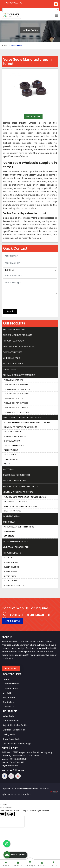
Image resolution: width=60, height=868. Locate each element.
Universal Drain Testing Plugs (18, 492)
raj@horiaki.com (10, 766)
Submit (10, 311)
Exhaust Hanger (11, 459)
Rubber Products (12, 553)
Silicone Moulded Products (18, 335)
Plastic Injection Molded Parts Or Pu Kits (25, 418)
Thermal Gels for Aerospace (17, 412)
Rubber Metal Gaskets (14, 585)
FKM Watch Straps (13, 352)
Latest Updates (10, 688)
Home (5, 46)
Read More (11, 668)
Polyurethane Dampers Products (20, 486)
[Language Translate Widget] (31, 10)
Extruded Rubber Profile (15, 541)
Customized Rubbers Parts (17, 475)
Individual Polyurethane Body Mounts (20, 427)
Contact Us (8, 707)
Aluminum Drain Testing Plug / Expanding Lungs (25, 497)
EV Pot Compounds (13, 364)
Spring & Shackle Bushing (15, 436)
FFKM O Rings (10, 369)
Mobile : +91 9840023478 (14, 759)
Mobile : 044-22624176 (13, 762)
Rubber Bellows (11, 562)
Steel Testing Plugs (12, 511)
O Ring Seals (9, 522)
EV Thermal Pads (11, 358)
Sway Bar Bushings (13, 432)
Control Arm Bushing (14, 445)
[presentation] (20, 300)
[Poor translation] (10, 814)
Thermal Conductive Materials (19, 375)
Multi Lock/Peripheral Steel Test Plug (20, 506)
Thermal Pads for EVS (13, 380)
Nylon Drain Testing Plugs (15, 502)
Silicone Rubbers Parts (15, 481)
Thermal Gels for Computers (17, 408)
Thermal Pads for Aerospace (17, 394)
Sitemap (6, 693)
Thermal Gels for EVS (13, 398)
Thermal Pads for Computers (17, 389)
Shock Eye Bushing (12, 441)
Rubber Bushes (10, 572)
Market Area (8, 697)
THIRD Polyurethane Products (19, 347)
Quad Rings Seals (12, 516)
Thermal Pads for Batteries (16, 385)
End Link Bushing (11, 450)
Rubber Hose (9, 558)
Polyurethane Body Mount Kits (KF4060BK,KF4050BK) (27, 423)
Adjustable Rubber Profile (16, 547)
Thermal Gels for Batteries (16, 403)
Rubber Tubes (10, 576)
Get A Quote (33, 116)
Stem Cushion (10, 455)
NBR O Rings (9, 536)
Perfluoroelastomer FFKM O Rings (19, 527)
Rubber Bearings (11, 567)
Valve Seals (9, 469)
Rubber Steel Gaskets (14, 341)
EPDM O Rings (10, 531)
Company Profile (10, 684)
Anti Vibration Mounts (15, 329)
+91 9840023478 (13, 3)
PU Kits (7, 464)
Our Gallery (8, 702)
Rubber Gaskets (11, 581)
